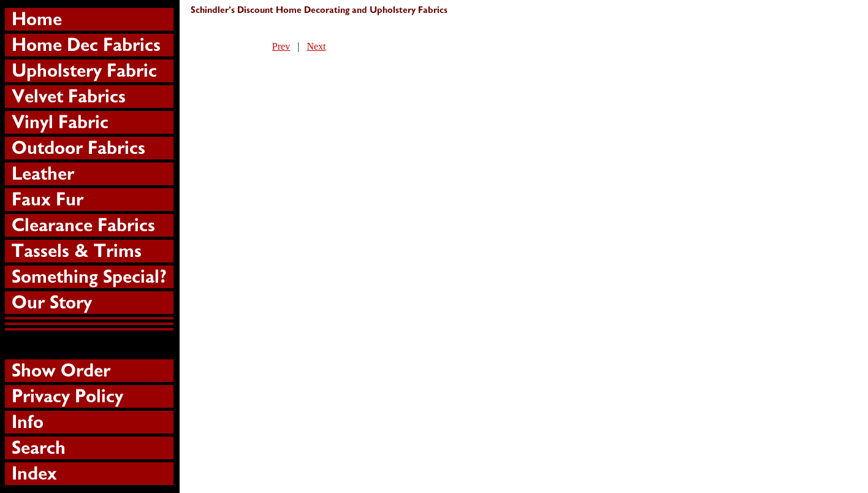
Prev (281, 46)
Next (316, 46)
